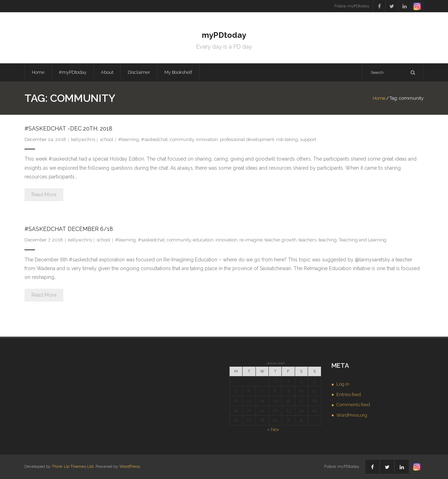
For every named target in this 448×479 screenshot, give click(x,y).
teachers (307, 240)
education (203, 240)
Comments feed (353, 405)
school (107, 139)
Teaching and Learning (363, 240)
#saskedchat (154, 139)
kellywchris (83, 139)
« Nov (273, 429)
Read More (44, 195)
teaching (328, 240)
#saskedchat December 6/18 (69, 229)
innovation (207, 139)
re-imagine (251, 240)
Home (38, 72)
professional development (247, 139)
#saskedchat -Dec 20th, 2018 (68, 129)
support (308, 139)
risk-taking (287, 139)
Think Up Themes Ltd (73, 466)
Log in (343, 384)
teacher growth (281, 240)
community (182, 139)
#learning (129, 139)
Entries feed (349, 395)
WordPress (130, 466)
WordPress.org (352, 415)
